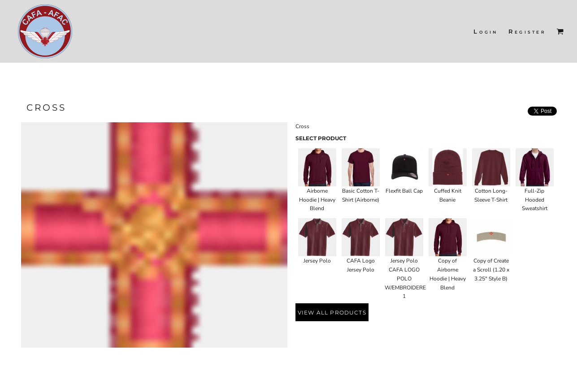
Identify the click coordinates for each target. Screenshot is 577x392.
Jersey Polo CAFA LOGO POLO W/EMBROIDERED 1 (407, 278)
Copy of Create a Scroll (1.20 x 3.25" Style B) (491, 270)
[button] (560, 31)
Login (486, 31)
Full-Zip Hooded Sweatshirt (535, 200)
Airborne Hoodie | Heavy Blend (317, 200)
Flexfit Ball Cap (404, 191)
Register (527, 31)
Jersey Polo (317, 261)
